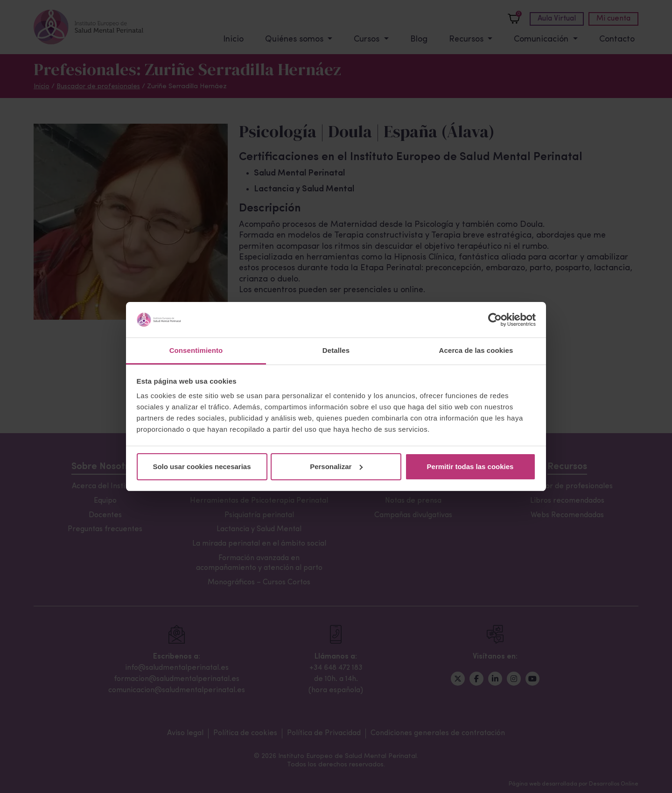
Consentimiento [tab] (196, 350)
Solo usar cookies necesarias (202, 467)
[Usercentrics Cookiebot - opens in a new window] (495, 320)
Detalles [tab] (336, 350)
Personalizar (336, 467)
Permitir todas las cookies (470, 467)
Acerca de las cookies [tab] (476, 350)
